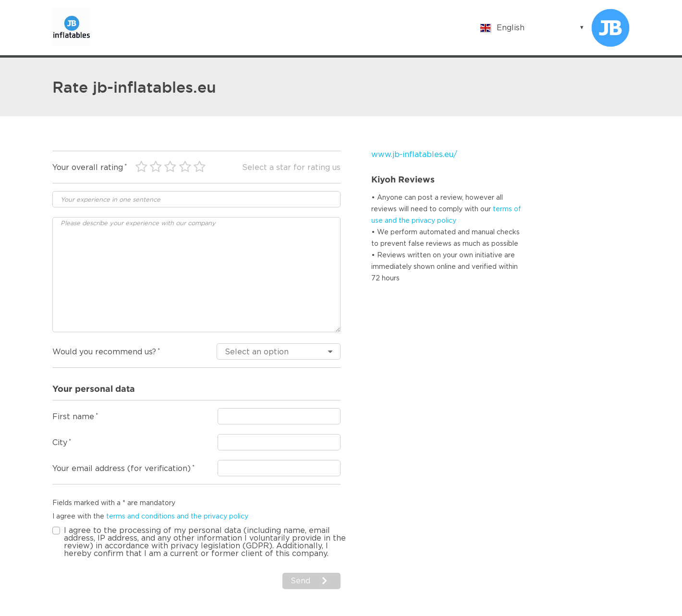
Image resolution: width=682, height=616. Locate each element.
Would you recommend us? (104, 352)
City (60, 443)
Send (300, 581)
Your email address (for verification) (122, 469)
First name (73, 417)
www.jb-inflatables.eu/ (414, 155)
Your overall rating (88, 168)
